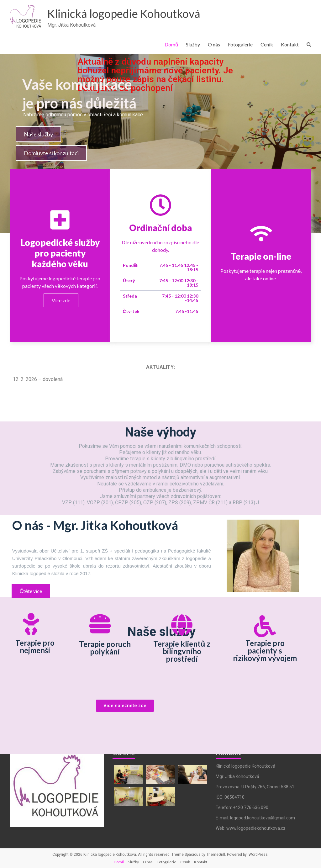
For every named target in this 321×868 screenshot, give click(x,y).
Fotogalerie (240, 44)
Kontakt (290, 44)
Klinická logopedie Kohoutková (124, 13)
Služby (193, 44)
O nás (214, 44)
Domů (171, 44)
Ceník (267, 44)
